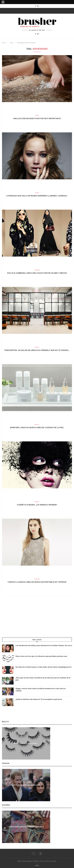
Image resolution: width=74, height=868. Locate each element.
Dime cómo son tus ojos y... (26, 743)
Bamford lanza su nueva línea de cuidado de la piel (37, 428)
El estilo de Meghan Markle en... (26, 785)
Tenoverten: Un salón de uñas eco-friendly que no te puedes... (37, 350)
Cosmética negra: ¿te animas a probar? (37, 505)
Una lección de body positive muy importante (37, 118)
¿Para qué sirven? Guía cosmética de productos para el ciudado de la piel (43, 679)
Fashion (37, 270)
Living (37, 116)
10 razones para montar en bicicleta (26, 827)
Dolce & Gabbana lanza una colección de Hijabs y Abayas (37, 273)
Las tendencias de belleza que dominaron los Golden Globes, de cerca (44, 645)
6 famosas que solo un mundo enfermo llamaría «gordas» (37, 196)
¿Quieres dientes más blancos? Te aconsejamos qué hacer (39, 699)
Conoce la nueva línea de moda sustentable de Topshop (37, 582)
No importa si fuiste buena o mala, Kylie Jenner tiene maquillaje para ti (43, 667)
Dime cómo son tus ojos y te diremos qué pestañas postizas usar (41, 656)
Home (4, 43)
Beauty (37, 347)
